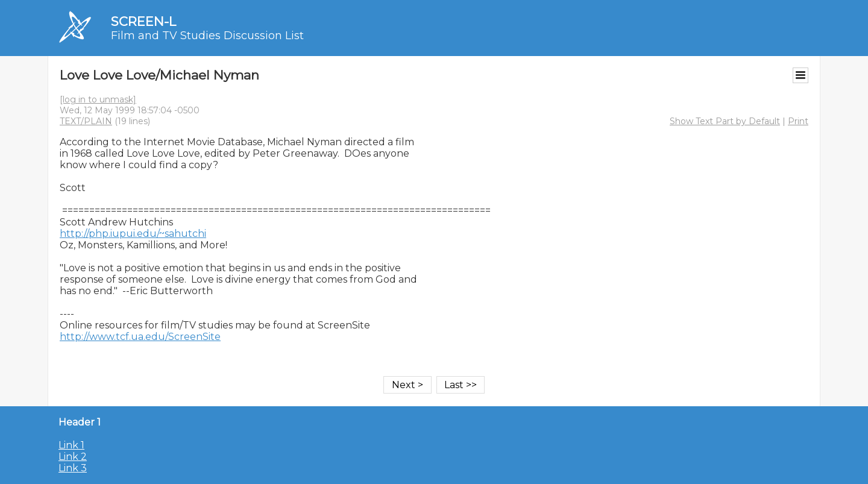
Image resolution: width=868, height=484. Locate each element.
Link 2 (73, 457)
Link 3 (73, 468)
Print (798, 121)
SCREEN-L (143, 21)
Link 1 (71, 445)
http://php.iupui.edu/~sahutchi (133, 234)
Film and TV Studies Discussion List (207, 36)
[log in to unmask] (98, 99)
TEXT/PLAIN (86, 121)
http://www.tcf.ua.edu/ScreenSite (140, 337)
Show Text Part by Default (725, 121)
